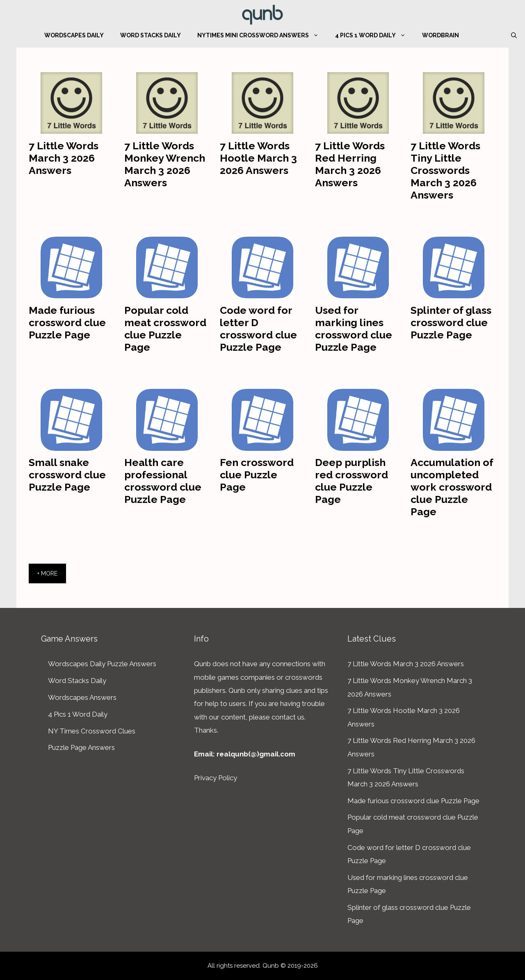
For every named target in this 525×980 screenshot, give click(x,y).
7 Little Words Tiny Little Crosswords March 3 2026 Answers (445, 170)
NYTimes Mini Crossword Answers (262, 35)
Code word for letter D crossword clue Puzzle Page (258, 329)
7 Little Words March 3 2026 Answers (64, 158)
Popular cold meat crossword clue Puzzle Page (165, 329)
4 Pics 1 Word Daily (374, 35)
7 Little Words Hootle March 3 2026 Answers (258, 158)
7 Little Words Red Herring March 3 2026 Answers (350, 164)
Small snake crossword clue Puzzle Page (67, 475)
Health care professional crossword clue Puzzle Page (163, 481)
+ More (47, 573)
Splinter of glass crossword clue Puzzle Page (451, 322)
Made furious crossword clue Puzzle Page (67, 322)
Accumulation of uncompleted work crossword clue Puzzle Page (452, 487)
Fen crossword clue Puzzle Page (257, 475)
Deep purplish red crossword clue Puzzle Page (352, 481)
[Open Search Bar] (514, 35)
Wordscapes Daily (74, 35)
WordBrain (441, 35)
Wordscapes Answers (82, 697)
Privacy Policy (216, 778)
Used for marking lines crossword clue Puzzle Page (354, 329)
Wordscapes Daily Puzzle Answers (102, 664)
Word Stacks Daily (151, 35)
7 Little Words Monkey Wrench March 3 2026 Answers (165, 164)
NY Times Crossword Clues (92, 731)
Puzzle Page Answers (81, 747)
